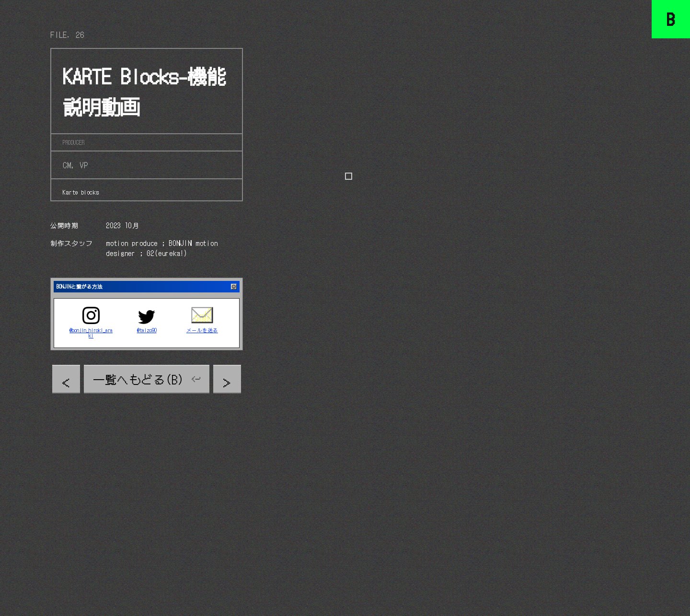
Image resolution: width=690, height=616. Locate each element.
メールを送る (202, 331)
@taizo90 (147, 331)
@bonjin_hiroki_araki (91, 333)
